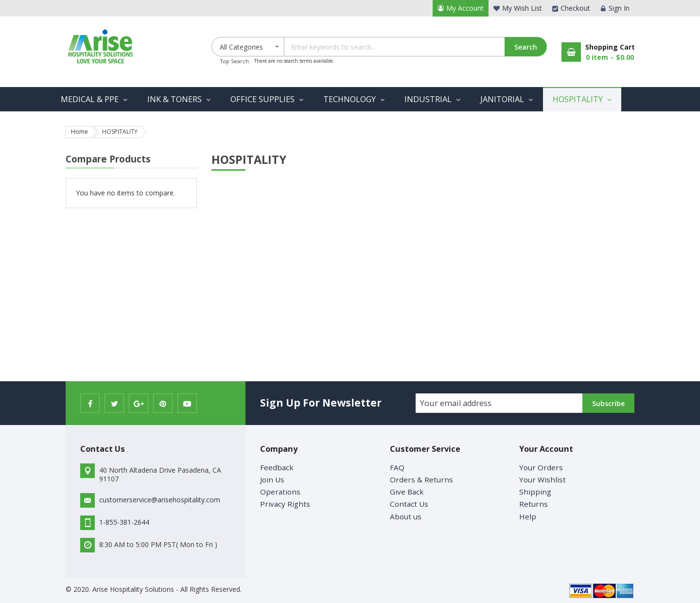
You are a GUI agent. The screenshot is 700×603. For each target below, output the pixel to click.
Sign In (619, 8)
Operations (280, 492)
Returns (534, 504)
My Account (465, 8)
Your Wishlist (542, 479)
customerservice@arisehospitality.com (160, 500)
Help (528, 516)
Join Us (272, 479)
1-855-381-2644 (124, 522)
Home (79, 132)
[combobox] (415, 47)
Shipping (535, 492)
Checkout (575, 8)
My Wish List (522, 8)
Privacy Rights (285, 504)
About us (406, 516)
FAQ (397, 467)
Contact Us (409, 504)
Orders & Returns (421, 479)
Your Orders (541, 467)
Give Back (407, 492)
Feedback (277, 467)
